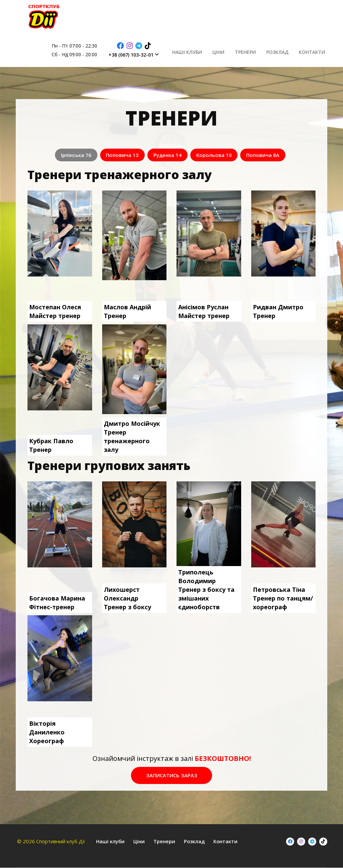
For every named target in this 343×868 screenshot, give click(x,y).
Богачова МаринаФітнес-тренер (57, 602)
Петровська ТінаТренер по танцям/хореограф (283, 597)
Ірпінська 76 (68, 155)
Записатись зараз (172, 775)
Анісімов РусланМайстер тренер (204, 311)
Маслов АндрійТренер (127, 311)
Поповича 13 (118, 155)
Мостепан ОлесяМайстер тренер (55, 311)
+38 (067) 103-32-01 (152, 55)
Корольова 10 (218, 155)
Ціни (231, 50)
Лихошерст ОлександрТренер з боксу (127, 597)
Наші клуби (204, 50)
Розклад (283, 50)
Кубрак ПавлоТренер (51, 445)
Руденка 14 (167, 155)
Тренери (255, 50)
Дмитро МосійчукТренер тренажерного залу (132, 436)
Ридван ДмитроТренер (278, 311)
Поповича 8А (271, 155)
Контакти (314, 50)
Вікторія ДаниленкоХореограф (47, 731)
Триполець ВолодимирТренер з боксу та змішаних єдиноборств (206, 588)
